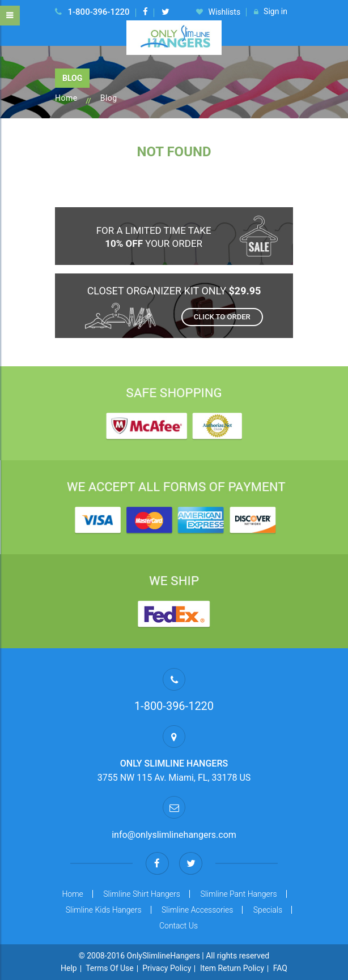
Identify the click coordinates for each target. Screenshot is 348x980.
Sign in (271, 12)
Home (66, 98)
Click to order (222, 317)
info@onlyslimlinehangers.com (174, 835)
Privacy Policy (167, 968)
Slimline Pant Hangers (238, 894)
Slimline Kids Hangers (104, 910)
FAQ (280, 968)
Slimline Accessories (197, 910)
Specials (268, 910)
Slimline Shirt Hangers (142, 894)
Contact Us (179, 926)
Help (69, 968)
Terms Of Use (110, 968)
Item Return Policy (232, 968)
